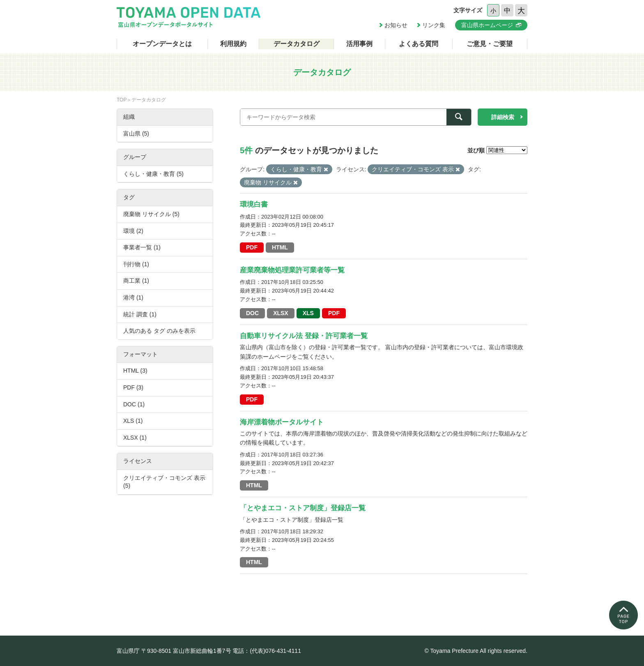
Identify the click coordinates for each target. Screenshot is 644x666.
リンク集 (434, 25)
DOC (252, 313)
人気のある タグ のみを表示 (159, 331)
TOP (122, 100)
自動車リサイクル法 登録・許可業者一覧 (304, 336)
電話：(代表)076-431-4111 (267, 651)
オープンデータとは (162, 44)
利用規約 (233, 44)
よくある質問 (419, 44)
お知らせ (396, 25)
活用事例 (359, 44)
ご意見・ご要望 (490, 44)
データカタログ (297, 44)
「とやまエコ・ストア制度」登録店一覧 (303, 508)
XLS (308, 313)
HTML (280, 247)
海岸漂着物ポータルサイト (282, 422)
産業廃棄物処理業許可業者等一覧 (292, 270)
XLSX (281, 313)
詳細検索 (503, 117)
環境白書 (254, 204)
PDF (252, 247)
